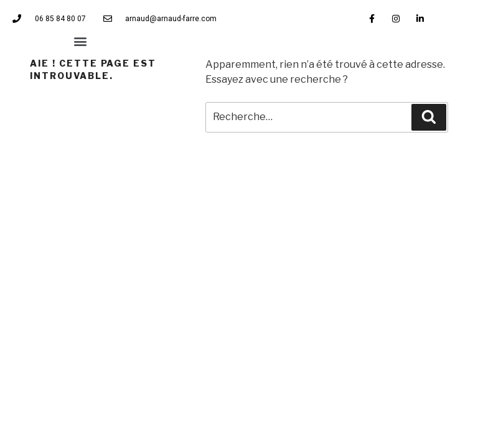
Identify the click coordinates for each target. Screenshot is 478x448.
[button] (81, 41)
